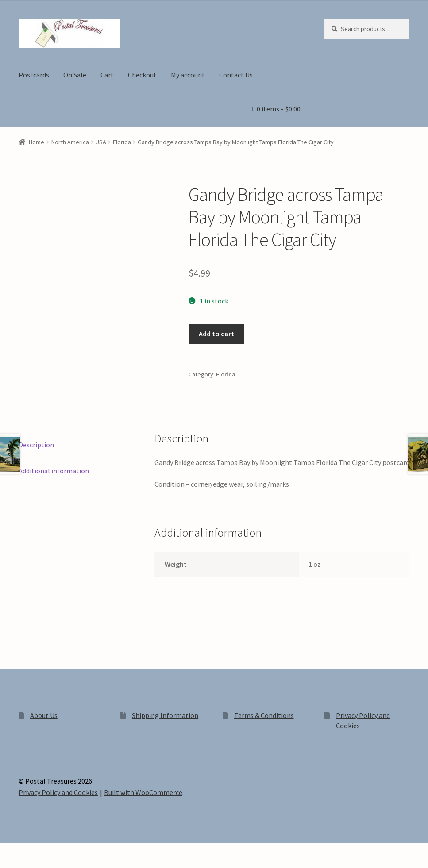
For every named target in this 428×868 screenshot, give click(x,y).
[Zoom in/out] (10, 851)
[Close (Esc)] (74, 851)
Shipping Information (165, 715)
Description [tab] (36, 445)
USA (101, 142)
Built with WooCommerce (143, 792)
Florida (122, 142)
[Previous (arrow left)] (10, 864)
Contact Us (236, 75)
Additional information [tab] (54, 471)
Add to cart (216, 334)
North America (70, 142)
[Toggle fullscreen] (31, 851)
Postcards (34, 75)
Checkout (142, 75)
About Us (44, 715)
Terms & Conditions (264, 715)
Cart (107, 75)
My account (188, 75)
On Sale (75, 75)
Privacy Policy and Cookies (58, 792)
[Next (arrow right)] (31, 864)
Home (37, 142)
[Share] (53, 851)
